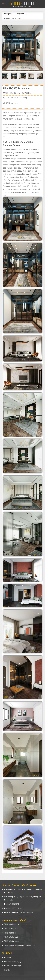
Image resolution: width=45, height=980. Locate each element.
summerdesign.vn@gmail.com (21, 913)
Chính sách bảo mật (13, 966)
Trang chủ (8, 14)
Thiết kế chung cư (12, 924)
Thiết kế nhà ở (10, 933)
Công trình (20, 14)
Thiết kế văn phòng (12, 941)
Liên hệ (7, 970)
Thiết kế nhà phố (11, 937)
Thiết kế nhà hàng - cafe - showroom (19, 945)
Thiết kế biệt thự (11, 929)
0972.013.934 (17, 904)
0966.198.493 (17, 908)
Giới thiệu (8, 957)
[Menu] (3, 4)
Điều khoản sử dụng (13, 962)
